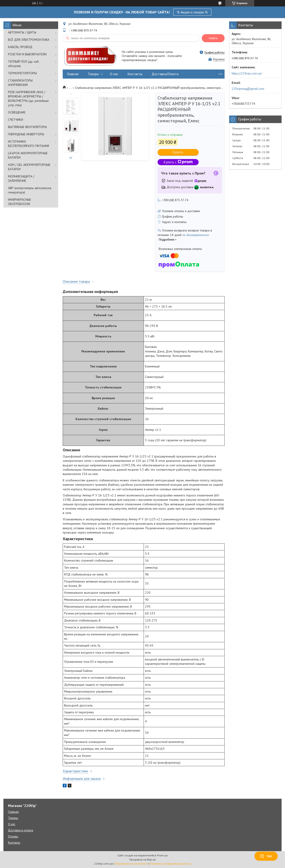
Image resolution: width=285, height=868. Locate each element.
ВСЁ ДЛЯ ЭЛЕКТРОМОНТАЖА (29, 40)
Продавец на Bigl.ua (142, 859)
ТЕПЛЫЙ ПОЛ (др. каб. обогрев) (24, 64)
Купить (178, 152)
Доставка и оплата (21, 830)
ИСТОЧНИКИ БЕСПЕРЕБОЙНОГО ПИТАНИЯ (28, 144)
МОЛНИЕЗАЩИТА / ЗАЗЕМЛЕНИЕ (21, 178)
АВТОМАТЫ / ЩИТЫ (22, 32)
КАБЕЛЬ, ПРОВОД (20, 47)
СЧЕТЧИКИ (16, 120)
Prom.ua (162, 855)
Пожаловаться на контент (131, 864)
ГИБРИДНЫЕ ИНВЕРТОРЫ (26, 134)
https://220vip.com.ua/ (247, 73)
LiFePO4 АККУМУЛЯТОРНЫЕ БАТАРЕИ (28, 155)
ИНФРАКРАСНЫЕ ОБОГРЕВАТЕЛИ (19, 202)
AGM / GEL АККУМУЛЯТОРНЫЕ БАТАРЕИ (29, 167)
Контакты (135, 74)
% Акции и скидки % (192, 12)
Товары (93, 74)
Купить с (178, 162)
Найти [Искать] (213, 38)
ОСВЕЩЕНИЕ (17, 112)
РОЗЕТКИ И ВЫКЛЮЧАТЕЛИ (27, 54)
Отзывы (13, 836)
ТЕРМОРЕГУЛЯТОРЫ (22, 73)
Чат (266, 856)
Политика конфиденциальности (170, 864)
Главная (73, 74)
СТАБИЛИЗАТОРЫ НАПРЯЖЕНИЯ (20, 83)
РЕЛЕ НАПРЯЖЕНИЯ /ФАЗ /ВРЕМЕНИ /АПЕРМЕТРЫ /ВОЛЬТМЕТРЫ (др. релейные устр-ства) (28, 99)
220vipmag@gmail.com (248, 89)
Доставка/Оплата (165, 74)
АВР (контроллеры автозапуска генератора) (30, 190)
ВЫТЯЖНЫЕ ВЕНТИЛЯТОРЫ (27, 127)
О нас (114, 74)
